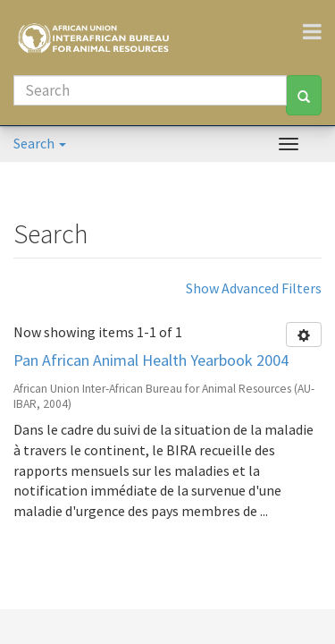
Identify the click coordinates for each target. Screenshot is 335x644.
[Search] (150, 90)
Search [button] (40, 143)
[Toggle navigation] (319, 31)
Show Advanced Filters (254, 288)
